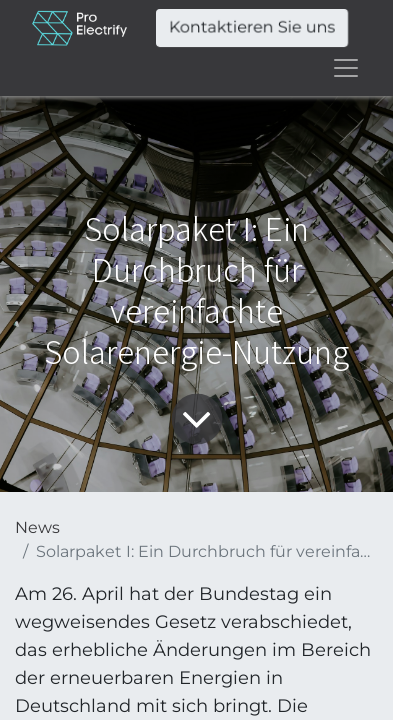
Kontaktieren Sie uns (252, 27)
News (37, 527)
